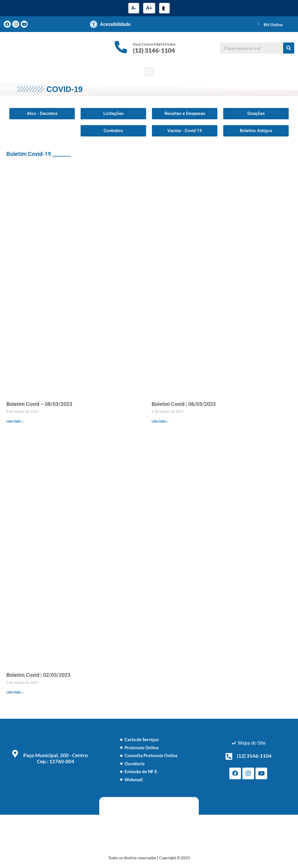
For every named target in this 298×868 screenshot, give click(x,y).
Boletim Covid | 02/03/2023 (38, 675)
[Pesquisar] (289, 48)
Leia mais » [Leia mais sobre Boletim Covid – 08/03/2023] (15, 421)
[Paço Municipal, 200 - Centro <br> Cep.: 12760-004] (15, 754)
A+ (149, 8)
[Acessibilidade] (94, 24)
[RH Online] (258, 24)
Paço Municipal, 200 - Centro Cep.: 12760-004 (56, 758)
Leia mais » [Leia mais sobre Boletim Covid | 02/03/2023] (15, 692)
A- (134, 8)
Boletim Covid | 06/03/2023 (184, 404)
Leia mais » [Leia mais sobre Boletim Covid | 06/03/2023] (160, 421)
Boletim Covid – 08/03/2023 (39, 404)
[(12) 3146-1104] (229, 756)
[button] (149, 72)
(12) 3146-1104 (154, 50)
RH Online (273, 25)
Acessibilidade (115, 24)
